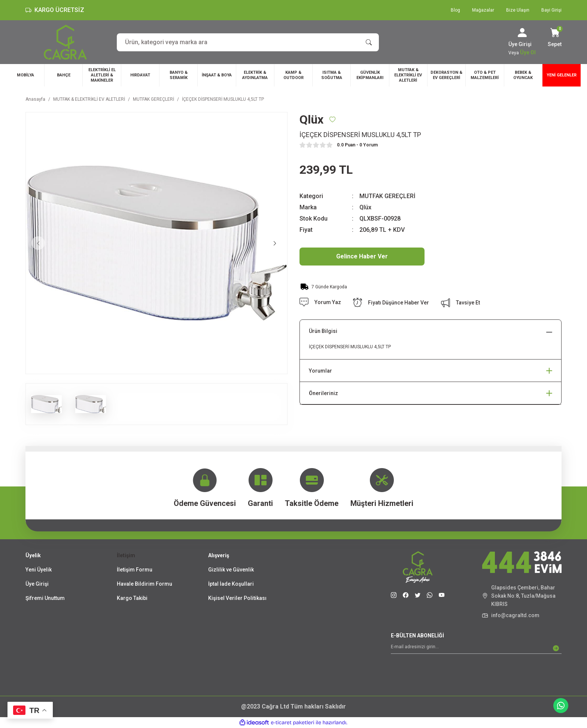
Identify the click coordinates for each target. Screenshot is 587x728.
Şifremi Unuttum (45, 598)
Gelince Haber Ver (362, 256)
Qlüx (365, 207)
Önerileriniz (323, 393)
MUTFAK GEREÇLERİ (387, 196)
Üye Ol (528, 52)
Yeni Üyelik (39, 570)
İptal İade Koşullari (231, 584)
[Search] (248, 42)
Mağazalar (483, 10)
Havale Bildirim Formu (145, 584)
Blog (455, 10)
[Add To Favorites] (332, 119)
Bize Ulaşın (518, 10)
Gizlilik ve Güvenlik (231, 570)
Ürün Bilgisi (323, 331)
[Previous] (38, 243)
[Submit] (556, 648)
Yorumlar (320, 371)
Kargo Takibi (132, 598)
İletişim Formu (135, 570)
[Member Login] (522, 33)
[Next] (275, 243)
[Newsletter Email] (476, 648)
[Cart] (555, 38)
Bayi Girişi (551, 10)
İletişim (126, 555)
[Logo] (65, 42)
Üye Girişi (37, 584)
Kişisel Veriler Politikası (237, 598)
